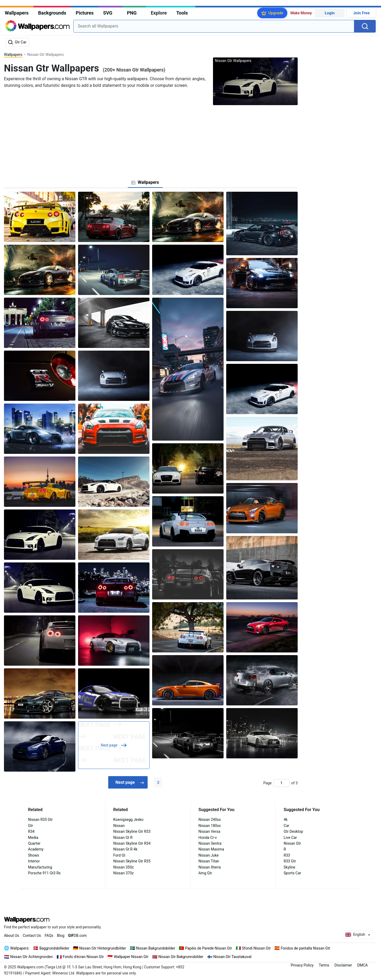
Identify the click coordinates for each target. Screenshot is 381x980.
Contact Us (32, 936)
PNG (132, 13)
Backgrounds (52, 13)
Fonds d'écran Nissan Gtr (83, 957)
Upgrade (276, 13)
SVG (108, 13)
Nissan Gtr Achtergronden (32, 957)
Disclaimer (343, 965)
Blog (61, 936)
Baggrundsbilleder (54, 948)
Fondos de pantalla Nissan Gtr (306, 948)
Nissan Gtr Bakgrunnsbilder (181, 957)
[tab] (145, 182)
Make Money (301, 13)
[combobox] (214, 26)
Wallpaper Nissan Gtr (131, 957)
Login (330, 13)
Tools (182, 13)
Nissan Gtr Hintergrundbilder (103, 948)
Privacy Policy (302, 965)
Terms (324, 965)
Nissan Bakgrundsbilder (156, 948)
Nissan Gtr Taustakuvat (232, 957)
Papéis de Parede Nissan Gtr (208, 948)
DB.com (77, 936)
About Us (12, 936)
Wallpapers (17, 13)
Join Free (362, 13)
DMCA (362, 965)
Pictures (85, 13)
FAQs (49, 936)
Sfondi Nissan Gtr (256, 948)
